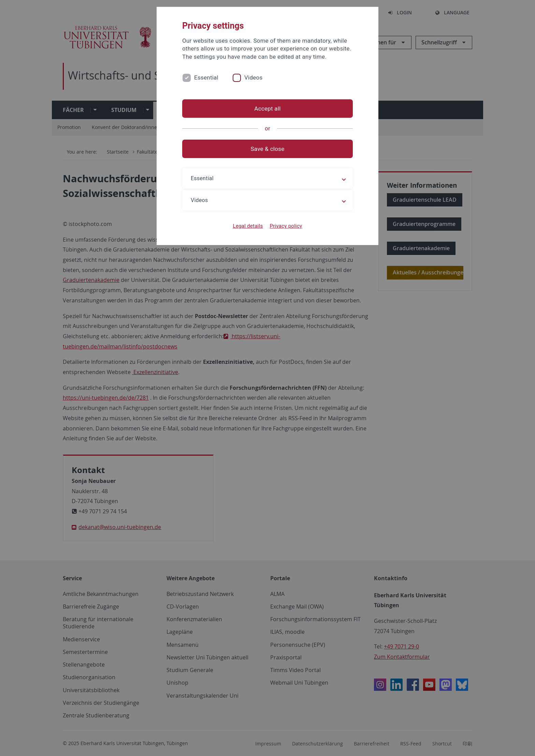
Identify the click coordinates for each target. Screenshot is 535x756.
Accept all (267, 109)
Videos (254, 77)
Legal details (248, 226)
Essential (206, 77)
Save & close (268, 149)
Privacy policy (286, 226)
